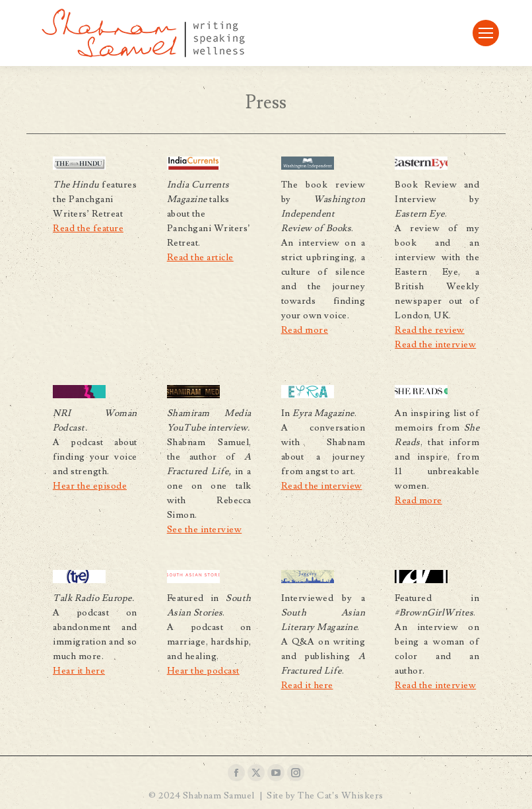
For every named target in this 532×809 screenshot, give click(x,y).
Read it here (307, 686)
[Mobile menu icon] (486, 33)
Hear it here (79, 671)
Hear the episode (90, 486)
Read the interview (435, 345)
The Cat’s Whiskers (340, 796)
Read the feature (88, 229)
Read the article (200, 258)
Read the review (430, 330)
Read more (305, 330)
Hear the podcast (203, 671)
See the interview (205, 530)
